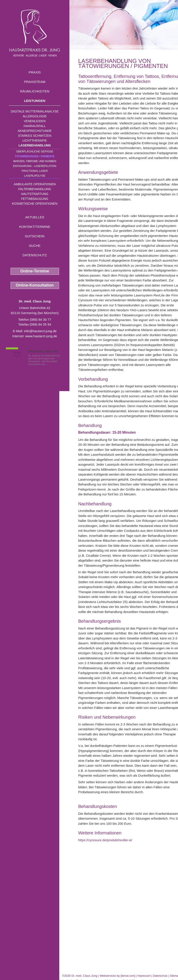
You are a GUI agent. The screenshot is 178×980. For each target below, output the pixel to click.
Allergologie (35, 116)
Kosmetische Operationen (35, 204)
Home (82, 47)
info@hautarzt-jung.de (40, 331)
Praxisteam (35, 82)
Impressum (144, 976)
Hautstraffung (35, 194)
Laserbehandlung (35, 145)
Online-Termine (35, 271)
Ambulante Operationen (35, 184)
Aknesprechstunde (35, 131)
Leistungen (35, 101)
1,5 (17, 354)
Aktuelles (35, 217)
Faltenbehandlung (35, 189)
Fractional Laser (35, 171)
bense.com (128, 976)
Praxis (35, 72)
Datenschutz (35, 255)
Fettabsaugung (35, 199)
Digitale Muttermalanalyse (35, 111)
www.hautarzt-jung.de (41, 336)
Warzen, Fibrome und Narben (35, 161)
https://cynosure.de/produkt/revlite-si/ (105, 840)
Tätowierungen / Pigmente (35, 156)
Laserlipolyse (35, 176)
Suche (35, 246)
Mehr (52, 364)
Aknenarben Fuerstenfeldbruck (23, 976)
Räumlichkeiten (35, 91)
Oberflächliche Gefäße (35, 152)
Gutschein (35, 236)
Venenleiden (35, 121)
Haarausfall (35, 126)
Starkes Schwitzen (35, 136)
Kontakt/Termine (35, 227)
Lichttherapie (35, 141)
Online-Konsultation (35, 285)
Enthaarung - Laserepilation (35, 166)
